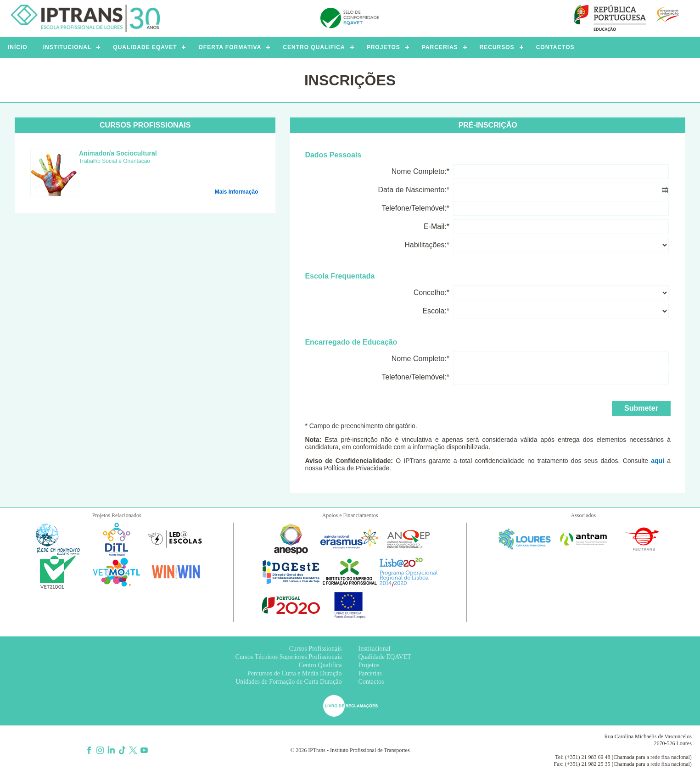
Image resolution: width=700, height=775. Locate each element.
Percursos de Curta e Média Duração (295, 673)
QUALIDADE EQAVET (145, 47)
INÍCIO (18, 47)
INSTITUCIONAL (67, 47)
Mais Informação (237, 192)
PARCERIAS (440, 47)
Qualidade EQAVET (385, 657)
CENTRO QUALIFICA (314, 47)
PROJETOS (384, 47)
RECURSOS (497, 47)
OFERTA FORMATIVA (230, 47)
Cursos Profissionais (316, 649)
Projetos (369, 665)
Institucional (375, 649)
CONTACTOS (555, 47)
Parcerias (370, 673)
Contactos (371, 682)
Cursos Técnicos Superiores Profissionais (289, 657)
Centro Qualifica (320, 665)
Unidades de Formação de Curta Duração (288, 682)
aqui (658, 461)
